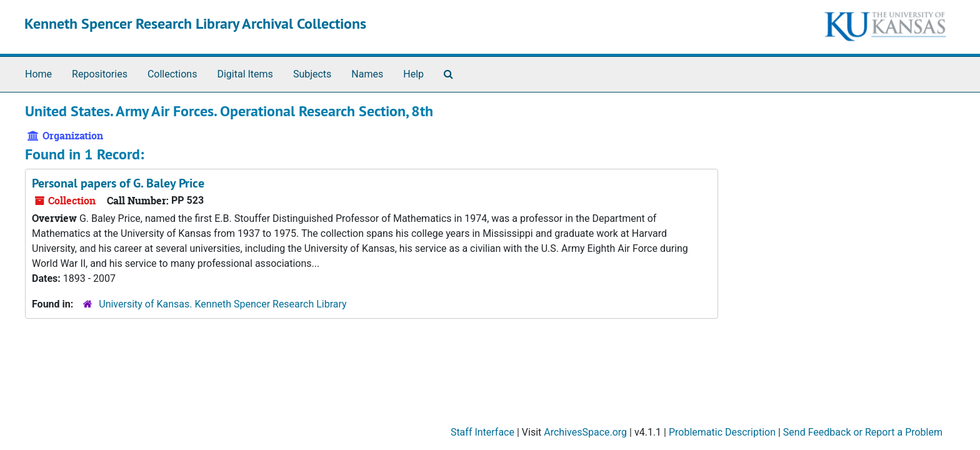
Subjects (312, 74)
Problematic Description (722, 432)
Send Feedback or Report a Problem (863, 432)
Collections (172, 74)
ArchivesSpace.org (585, 432)
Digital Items (245, 74)
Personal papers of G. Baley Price (118, 183)
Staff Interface (482, 432)
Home (38, 74)
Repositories (100, 74)
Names (367, 74)
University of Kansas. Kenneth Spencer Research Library (222, 304)
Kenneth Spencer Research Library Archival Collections (195, 23)
